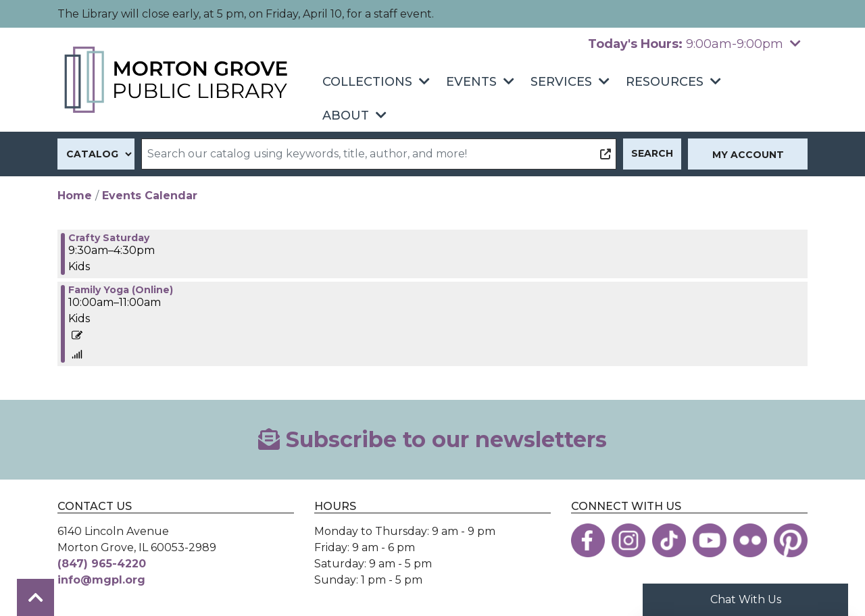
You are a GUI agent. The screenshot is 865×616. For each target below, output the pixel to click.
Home (75, 196)
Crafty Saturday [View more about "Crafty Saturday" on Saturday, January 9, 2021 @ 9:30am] (109, 238)
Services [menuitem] (561, 82)
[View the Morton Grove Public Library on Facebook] (588, 540)
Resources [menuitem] (665, 82)
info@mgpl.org (101, 580)
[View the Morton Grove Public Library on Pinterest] (791, 540)
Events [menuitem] (471, 82)
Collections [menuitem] (367, 82)
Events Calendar (150, 196)
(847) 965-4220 (102, 564)
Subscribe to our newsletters (432, 439)
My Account (748, 155)
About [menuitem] (346, 115)
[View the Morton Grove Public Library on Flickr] (750, 540)
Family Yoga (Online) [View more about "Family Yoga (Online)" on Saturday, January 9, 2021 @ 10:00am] (121, 290)
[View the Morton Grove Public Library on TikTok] (669, 540)
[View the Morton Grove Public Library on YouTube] (710, 540)
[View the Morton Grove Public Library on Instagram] (628, 540)
